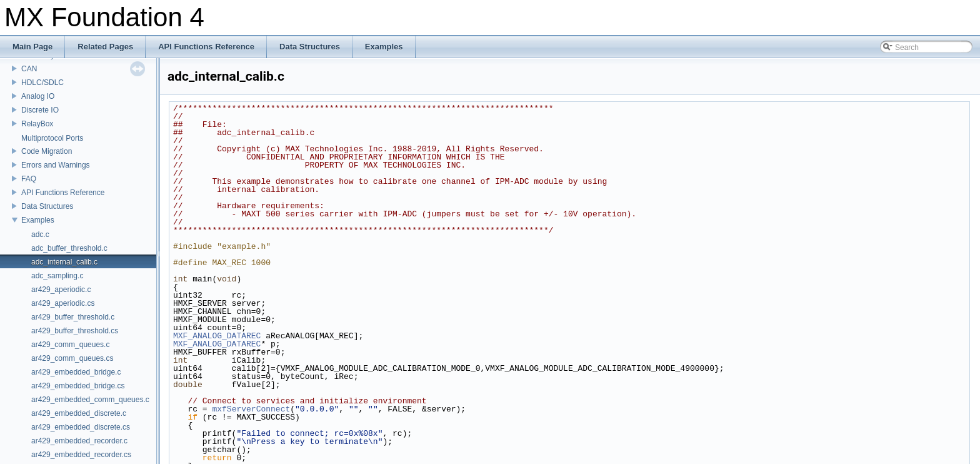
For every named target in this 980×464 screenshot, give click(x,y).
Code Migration (47, 151)
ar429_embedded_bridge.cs (78, 386)
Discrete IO (40, 110)
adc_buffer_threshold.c (69, 248)
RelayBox (37, 124)
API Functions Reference (63, 193)
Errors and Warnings (56, 165)
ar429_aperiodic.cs (63, 303)
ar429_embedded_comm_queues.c (90, 400)
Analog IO (38, 96)
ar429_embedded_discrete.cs (81, 427)
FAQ (29, 179)
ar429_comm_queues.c (70, 345)
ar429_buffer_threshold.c (73, 317)
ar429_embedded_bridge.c (76, 372)
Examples (38, 220)
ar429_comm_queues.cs (72, 358)
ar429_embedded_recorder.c (79, 441)
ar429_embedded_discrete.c (79, 413)
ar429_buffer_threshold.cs (75, 331)
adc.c (40, 235)
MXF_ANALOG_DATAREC (217, 336)
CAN (29, 69)
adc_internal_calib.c (64, 262)
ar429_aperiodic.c (61, 290)
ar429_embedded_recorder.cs (81, 455)
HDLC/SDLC (42, 83)
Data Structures (47, 206)
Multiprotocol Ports (52, 138)
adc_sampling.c (57, 276)
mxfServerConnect (251, 409)
